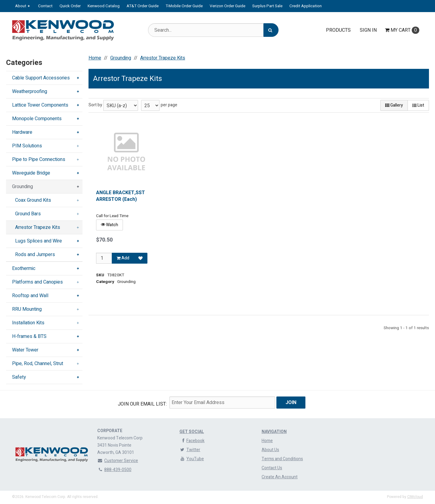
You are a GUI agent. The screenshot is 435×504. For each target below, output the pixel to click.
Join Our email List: (142, 404)
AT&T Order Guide (143, 6)
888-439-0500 (114, 470)
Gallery (394, 105)
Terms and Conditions (282, 459)
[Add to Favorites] (140, 258)
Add (123, 258)
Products (338, 30)
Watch (110, 225)
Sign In (368, 30)
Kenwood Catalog (104, 6)
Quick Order (70, 6)
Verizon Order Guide (227, 6)
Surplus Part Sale (267, 6)
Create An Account (280, 477)
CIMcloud (415, 497)
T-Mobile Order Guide (184, 6)
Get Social (192, 432)
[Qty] (104, 258)
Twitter (190, 450)
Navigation (274, 432)
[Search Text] (213, 30)
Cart (402, 30)
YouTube (192, 459)
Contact (45, 6)
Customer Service (118, 461)
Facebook (192, 441)
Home (267, 441)
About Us (270, 450)
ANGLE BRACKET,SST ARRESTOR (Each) (121, 196)
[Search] (271, 30)
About (21, 6)
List (418, 105)
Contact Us (272, 468)
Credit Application (306, 6)
